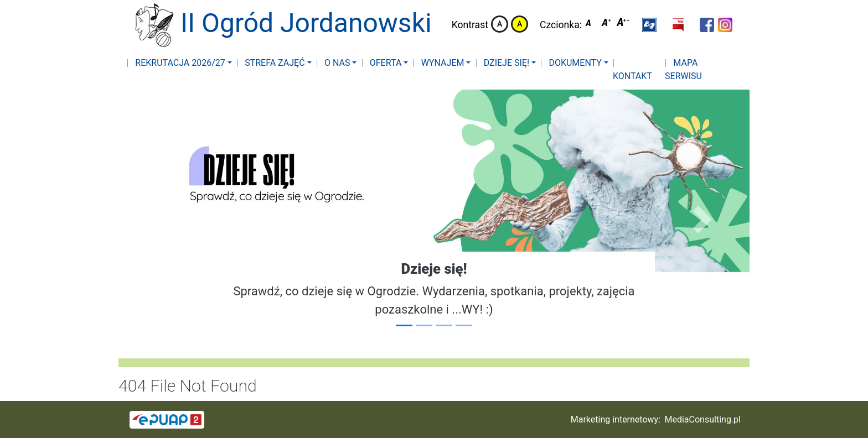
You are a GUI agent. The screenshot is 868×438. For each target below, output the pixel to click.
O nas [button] (336, 63)
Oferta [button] (385, 63)
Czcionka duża (623, 24)
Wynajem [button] (442, 63)
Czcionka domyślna (591, 24)
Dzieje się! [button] (505, 63)
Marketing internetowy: (616, 419)
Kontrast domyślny (500, 24)
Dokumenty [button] (574, 63)
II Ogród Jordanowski (276, 25)
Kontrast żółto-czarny (520, 24)
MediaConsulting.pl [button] (703, 419)
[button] (649, 25)
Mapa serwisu (683, 69)
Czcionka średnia (607, 24)
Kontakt (632, 76)
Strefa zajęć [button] (273, 63)
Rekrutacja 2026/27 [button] (179, 63)
